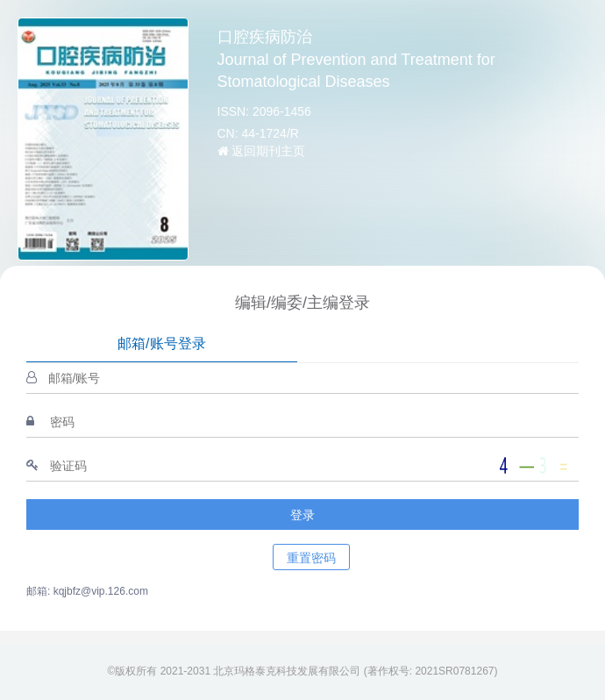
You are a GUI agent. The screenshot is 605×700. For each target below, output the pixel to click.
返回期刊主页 (262, 151)
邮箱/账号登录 (161, 343)
